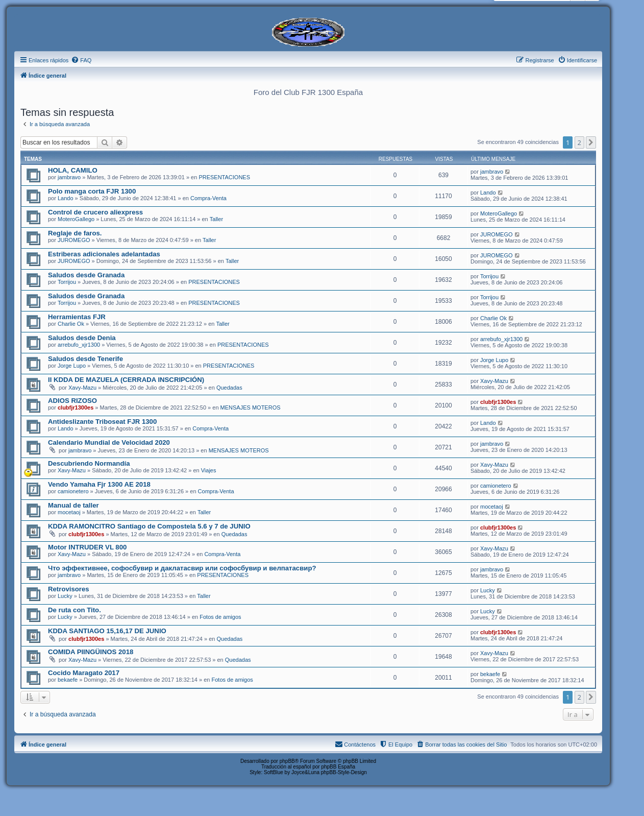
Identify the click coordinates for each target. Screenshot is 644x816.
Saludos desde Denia (82, 338)
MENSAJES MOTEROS (251, 407)
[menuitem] (81, 60)
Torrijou (67, 282)
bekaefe (68, 680)
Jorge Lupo (72, 366)
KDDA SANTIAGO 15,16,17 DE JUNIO (107, 631)
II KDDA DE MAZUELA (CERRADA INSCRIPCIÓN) (126, 380)
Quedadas (229, 388)
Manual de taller (73, 505)
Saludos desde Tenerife (85, 359)
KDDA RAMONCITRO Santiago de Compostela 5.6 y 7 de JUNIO (149, 526)
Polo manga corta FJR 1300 (92, 191)
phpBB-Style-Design (344, 772)
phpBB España (338, 767)
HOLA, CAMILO (73, 170)
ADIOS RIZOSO (72, 401)
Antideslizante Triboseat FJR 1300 (102, 422)
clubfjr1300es (76, 407)
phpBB (287, 761)
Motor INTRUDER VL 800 (87, 547)
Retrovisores (69, 589)
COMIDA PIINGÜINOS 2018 (91, 652)
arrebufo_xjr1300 (79, 345)
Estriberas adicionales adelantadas (104, 254)
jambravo (69, 177)
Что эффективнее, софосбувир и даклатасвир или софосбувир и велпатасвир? (182, 568)
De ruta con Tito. (75, 610)
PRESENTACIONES (224, 177)
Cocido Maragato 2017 (84, 673)
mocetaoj (69, 512)
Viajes (209, 470)
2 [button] (579, 142)
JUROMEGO (74, 240)
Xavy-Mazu (82, 388)
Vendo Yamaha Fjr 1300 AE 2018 (99, 484)
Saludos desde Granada (86, 275)
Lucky (65, 596)
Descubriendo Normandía (89, 463)
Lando (66, 198)
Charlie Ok (71, 324)
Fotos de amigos (220, 617)
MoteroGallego (76, 219)
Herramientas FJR (77, 317)
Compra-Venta (208, 198)
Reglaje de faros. (75, 233)
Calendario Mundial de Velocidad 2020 (109, 442)
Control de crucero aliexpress (95, 212)
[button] (591, 142)
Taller (216, 219)
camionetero (73, 491)
